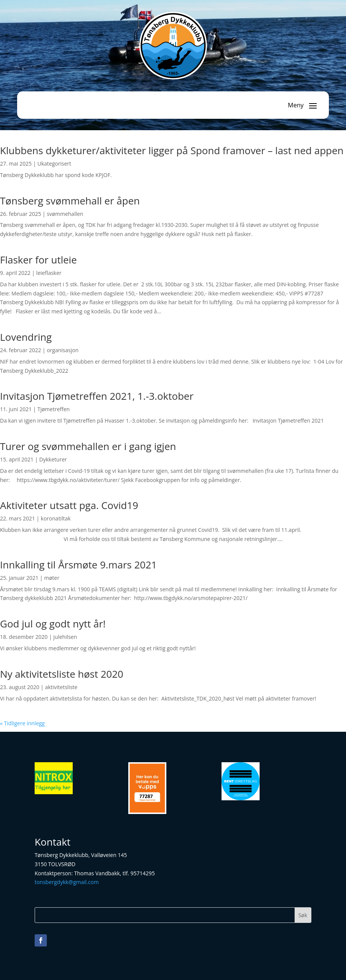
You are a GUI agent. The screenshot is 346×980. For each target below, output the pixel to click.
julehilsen (65, 637)
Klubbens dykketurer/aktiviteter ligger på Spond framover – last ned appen (172, 150)
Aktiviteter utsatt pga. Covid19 (69, 505)
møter (52, 578)
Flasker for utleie (38, 260)
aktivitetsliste (61, 687)
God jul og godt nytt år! (53, 624)
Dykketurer (53, 459)
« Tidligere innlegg (22, 723)
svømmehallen (65, 214)
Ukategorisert (54, 164)
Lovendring (26, 337)
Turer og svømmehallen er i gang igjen (88, 446)
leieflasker (49, 273)
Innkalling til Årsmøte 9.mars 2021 (78, 565)
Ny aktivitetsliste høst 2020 (62, 674)
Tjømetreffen (53, 409)
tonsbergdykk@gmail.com (67, 882)
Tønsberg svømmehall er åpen (70, 201)
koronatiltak (56, 518)
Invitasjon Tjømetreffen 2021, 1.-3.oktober (97, 396)
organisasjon (63, 350)
